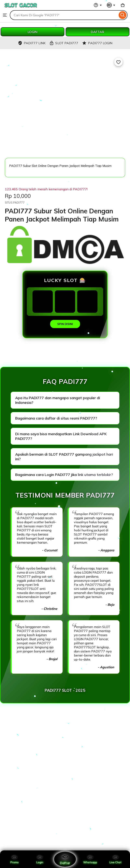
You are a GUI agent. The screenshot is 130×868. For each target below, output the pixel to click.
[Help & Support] (98, 5)
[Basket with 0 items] (123, 5)
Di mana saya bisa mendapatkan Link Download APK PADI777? (61, 436)
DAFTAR (97, 32)
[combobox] (64, 15)
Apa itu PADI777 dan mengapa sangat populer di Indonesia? (58, 400)
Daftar (65, 859)
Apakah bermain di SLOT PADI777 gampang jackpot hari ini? (64, 457)
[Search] (123, 15)
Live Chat (115, 859)
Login (40, 859)
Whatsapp (90, 859)
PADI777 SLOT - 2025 (65, 690)
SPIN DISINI (65, 324)
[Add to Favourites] (118, 62)
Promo (15, 859)
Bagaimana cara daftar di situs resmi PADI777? (56, 418)
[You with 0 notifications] (111, 5)
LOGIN (32, 32)
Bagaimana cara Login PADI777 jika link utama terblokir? (64, 475)
